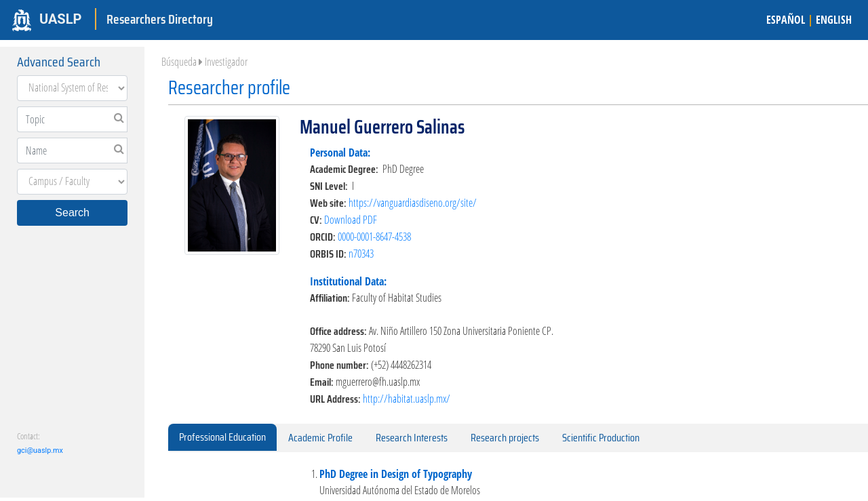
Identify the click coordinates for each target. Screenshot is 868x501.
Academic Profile (320, 438)
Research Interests (412, 438)
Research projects (505, 438)
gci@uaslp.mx (40, 450)
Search (72, 213)
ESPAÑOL (786, 20)
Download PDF (351, 220)
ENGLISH (834, 20)
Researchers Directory (160, 19)
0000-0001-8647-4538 (374, 237)
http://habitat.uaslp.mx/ (407, 399)
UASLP (60, 19)
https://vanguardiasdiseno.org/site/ (413, 203)
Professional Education (222, 437)
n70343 (361, 254)
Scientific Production (601, 438)
